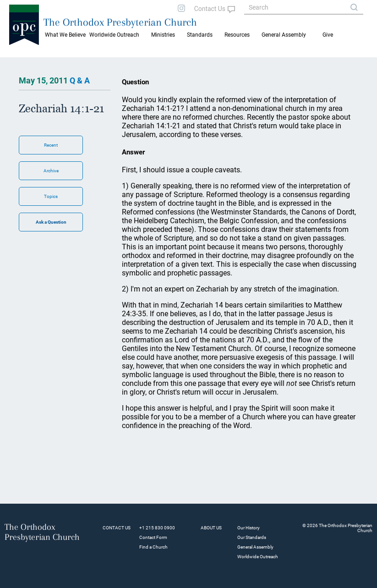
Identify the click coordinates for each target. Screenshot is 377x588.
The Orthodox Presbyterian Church (120, 22)
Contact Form (153, 537)
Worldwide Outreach (258, 557)
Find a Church (153, 547)
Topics (51, 196)
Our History (249, 528)
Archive (51, 171)
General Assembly (284, 35)
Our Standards (252, 537)
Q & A (80, 80)
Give (328, 35)
